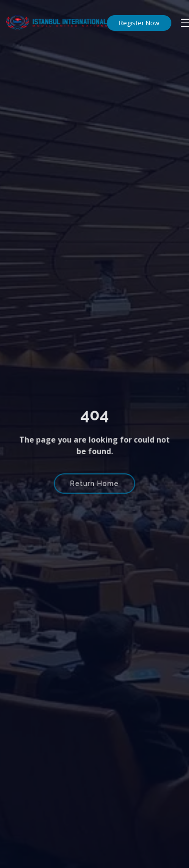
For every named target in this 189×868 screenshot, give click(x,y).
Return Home (94, 483)
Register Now (139, 23)
